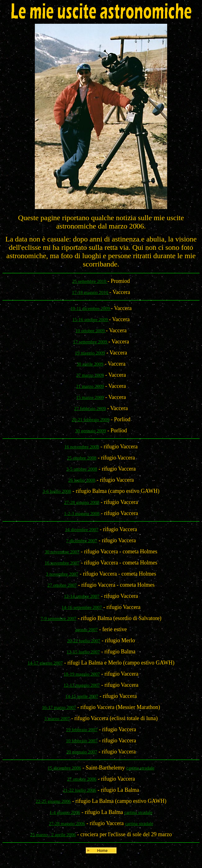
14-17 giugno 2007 (45, 663)
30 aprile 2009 (90, 364)
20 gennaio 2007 (82, 752)
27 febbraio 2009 (90, 409)
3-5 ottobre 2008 (82, 469)
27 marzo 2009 (90, 375)
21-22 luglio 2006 (80, 790)
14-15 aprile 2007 (82, 696)
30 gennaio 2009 (91, 431)
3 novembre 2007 (62, 574)
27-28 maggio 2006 (67, 824)
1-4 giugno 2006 (65, 812)
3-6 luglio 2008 (57, 491)
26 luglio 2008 (82, 480)
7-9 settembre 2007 (59, 619)
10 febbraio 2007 (82, 741)
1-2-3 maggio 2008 (82, 514)
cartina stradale (140, 768)
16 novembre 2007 (62, 563)
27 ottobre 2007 (62, 585)
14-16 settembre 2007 (82, 607)
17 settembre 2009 (91, 342)
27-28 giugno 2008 (82, 502)
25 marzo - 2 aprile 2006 (53, 835)
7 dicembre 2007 (82, 541)
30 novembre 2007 (62, 552)
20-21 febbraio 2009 (90, 420)
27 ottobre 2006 (82, 779)
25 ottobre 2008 (82, 458)
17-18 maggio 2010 (91, 292)
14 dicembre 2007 (82, 530)
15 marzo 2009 (90, 397)
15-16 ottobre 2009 (91, 320)
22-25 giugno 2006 (53, 801)
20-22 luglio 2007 (84, 641)
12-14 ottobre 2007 (82, 596)
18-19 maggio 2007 (82, 674)
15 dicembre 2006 (64, 768)
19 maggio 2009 (90, 353)
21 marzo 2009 (90, 386)
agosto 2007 (87, 630)
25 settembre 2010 (90, 281)
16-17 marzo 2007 (59, 707)
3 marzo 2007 (57, 719)
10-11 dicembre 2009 (91, 308)
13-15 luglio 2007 (83, 652)
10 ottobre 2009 (91, 331)
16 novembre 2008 (82, 447)
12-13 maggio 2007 (82, 685)
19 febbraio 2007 (82, 730)
